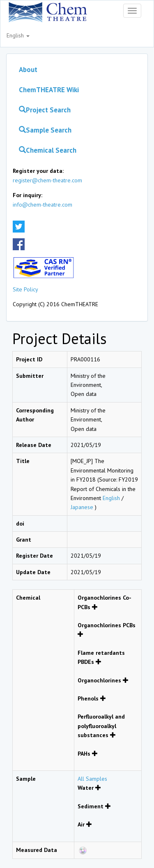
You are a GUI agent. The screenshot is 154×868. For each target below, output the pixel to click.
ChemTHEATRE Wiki (49, 90)
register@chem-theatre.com (47, 180)
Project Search (45, 110)
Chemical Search (48, 150)
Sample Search (45, 130)
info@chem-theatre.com (43, 205)
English (18, 35)
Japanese (83, 507)
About (28, 70)
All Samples (92, 779)
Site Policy (25, 289)
